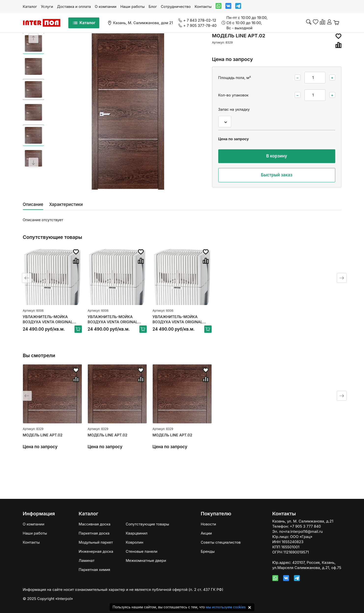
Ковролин (134, 542)
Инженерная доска (96, 551)
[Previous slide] (33, 38)
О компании (106, 7)
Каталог (30, 7)
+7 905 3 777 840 (305, 526)
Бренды (208, 551)
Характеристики (66, 204)
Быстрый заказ (277, 175)
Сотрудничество (176, 7)
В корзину (277, 156)
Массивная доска (95, 524)
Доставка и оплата (74, 7)
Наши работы (133, 7)
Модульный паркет (96, 542)
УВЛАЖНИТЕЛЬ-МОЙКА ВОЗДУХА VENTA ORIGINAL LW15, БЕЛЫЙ (48, 319)
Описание (33, 204)
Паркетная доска (94, 533)
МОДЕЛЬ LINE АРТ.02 (43, 435)
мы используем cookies (226, 607)
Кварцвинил (137, 533)
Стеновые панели (141, 551)
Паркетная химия (94, 570)
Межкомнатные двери (146, 560)
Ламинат (87, 560)
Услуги (47, 7)
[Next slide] (33, 163)
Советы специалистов (221, 542)
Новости (208, 524)
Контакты (203, 7)
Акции (206, 533)
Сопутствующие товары (147, 524)
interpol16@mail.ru (307, 531)
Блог (153, 7)
